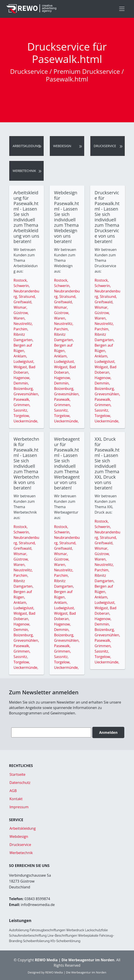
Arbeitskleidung (26, 146)
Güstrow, (21, 313)
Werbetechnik (24, 171)
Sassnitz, (21, 410)
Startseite (17, 774)
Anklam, (20, 356)
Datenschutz (20, 783)
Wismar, (20, 307)
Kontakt (16, 799)
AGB (13, 791)
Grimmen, (22, 405)
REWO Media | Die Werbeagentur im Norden (76, 972)
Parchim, (21, 329)
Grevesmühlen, (26, 394)
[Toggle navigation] (122, 9)
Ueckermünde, (26, 421)
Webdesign (62, 146)
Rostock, (21, 280)
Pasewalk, (22, 399)
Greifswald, (23, 302)
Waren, (19, 318)
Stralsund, (27, 297)
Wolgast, (21, 367)
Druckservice (105, 146)
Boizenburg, (24, 389)
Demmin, (21, 383)
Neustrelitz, (23, 324)
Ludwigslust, (24, 361)
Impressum (19, 807)
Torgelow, (22, 416)
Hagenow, (22, 378)
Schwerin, (22, 286)
